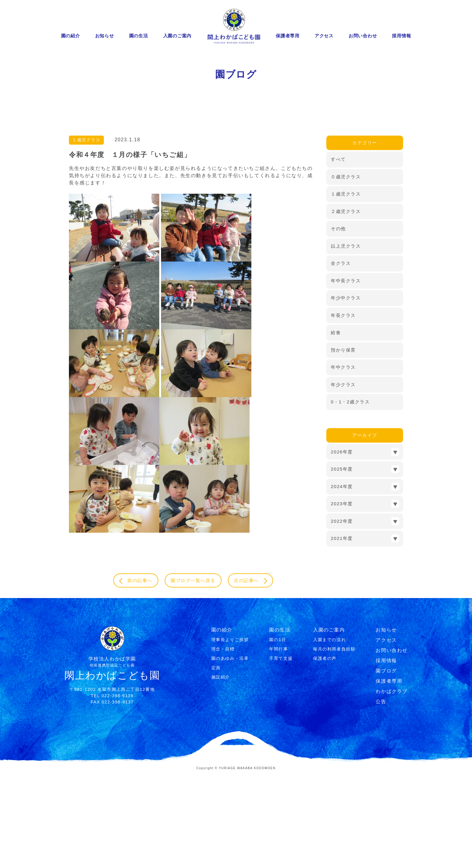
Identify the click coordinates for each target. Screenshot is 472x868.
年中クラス (343, 461)
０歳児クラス (346, 270)
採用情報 (401, 36)
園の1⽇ (278, 734)
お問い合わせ (363, 36)
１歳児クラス (87, 233)
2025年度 (342, 562)
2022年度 (342, 614)
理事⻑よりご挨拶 (230, 734)
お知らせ (105, 36)
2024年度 (342, 580)
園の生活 (139, 36)
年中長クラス (346, 374)
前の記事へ (131, 675)
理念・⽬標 (223, 744)
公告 (381, 796)
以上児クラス (346, 339)
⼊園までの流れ (329, 734)
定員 (216, 762)
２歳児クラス (346, 304)
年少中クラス (346, 391)
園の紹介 (71, 36)
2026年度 (342, 545)
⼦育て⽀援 (281, 753)
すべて (338, 253)
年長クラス (343, 408)
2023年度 (342, 597)
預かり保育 (343, 443)
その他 (338, 322)
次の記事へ (255, 675)
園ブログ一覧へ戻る (193, 674)
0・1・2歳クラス (350, 495)
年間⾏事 (278, 744)
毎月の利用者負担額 (334, 744)
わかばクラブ (392, 786)
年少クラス (343, 478)
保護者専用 (288, 36)
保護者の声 (325, 753)
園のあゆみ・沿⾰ (230, 753)
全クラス (341, 357)
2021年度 (342, 632)
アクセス (324, 36)
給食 (336, 426)
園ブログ (386, 765)
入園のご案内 (177, 36)
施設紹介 (221, 772)
